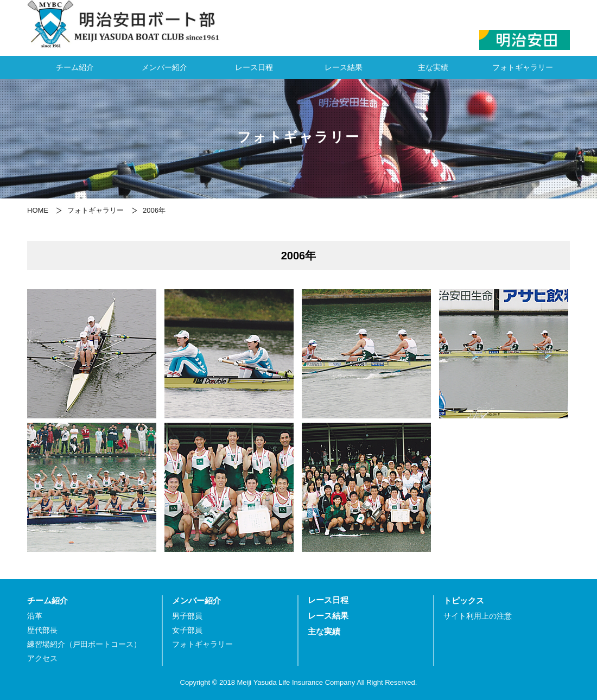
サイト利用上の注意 (478, 616)
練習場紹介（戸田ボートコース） (84, 644)
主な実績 (433, 67)
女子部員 (187, 630)
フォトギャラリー (523, 67)
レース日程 (254, 67)
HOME (38, 210)
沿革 (35, 616)
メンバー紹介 (164, 67)
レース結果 (344, 67)
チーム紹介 (75, 67)
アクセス (42, 658)
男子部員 (187, 616)
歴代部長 (42, 630)
